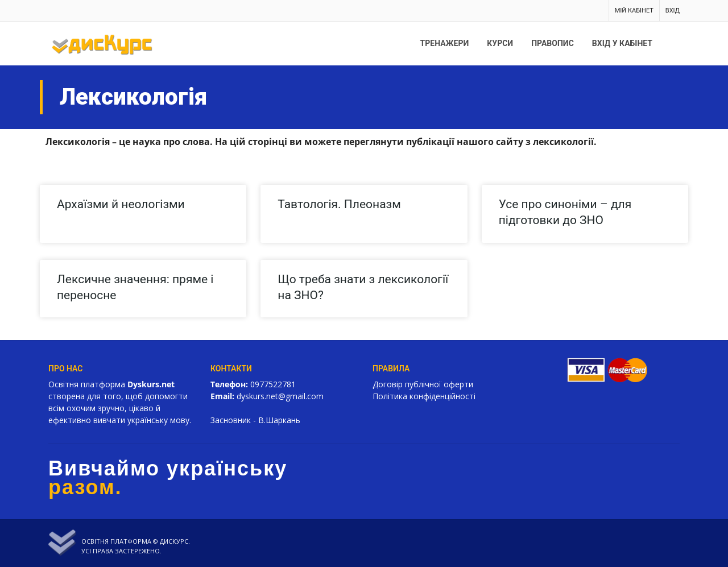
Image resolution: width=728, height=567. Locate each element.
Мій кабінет (634, 11)
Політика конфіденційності (424, 396)
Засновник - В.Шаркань (255, 420)
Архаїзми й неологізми (121, 204)
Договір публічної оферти (423, 384)
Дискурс (174, 541)
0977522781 (273, 384)
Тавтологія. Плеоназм (339, 204)
